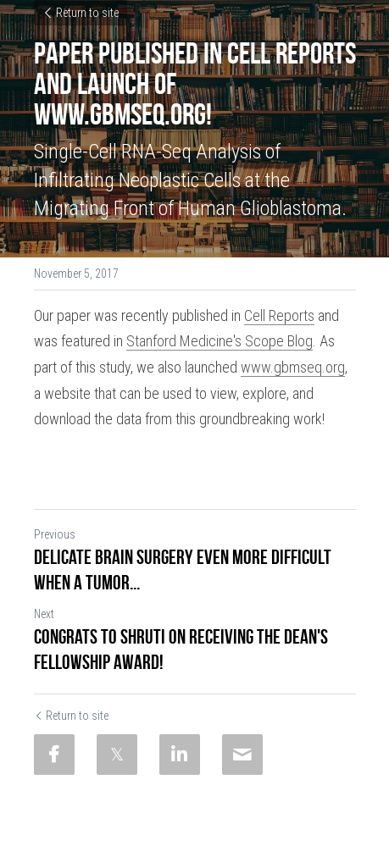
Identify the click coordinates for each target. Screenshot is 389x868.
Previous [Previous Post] (55, 534)
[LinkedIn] (180, 755)
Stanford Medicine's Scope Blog (220, 341)
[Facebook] (54, 755)
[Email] (242, 755)
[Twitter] (117, 755)
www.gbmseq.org (293, 367)
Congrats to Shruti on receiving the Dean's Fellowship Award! (181, 650)
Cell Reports (279, 315)
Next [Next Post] (44, 614)
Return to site (81, 13)
